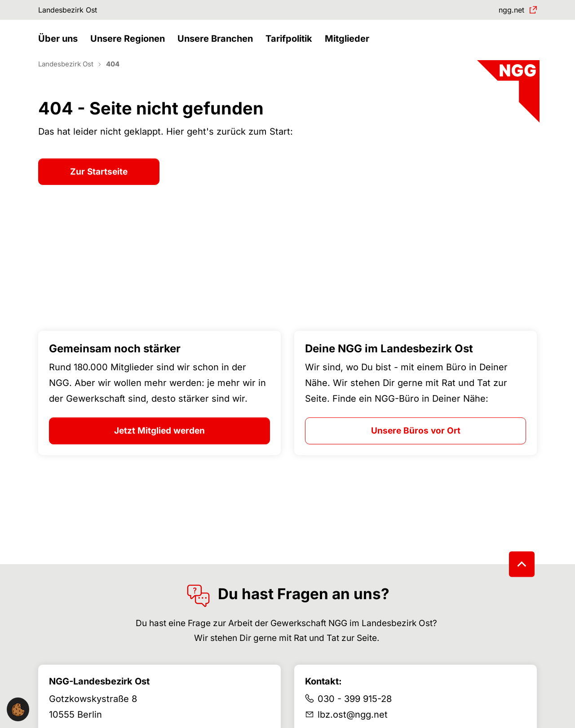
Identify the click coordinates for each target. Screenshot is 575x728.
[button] (60, 48)
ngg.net (508, 11)
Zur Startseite (99, 187)
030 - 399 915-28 (355, 715)
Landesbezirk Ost (74, 11)
